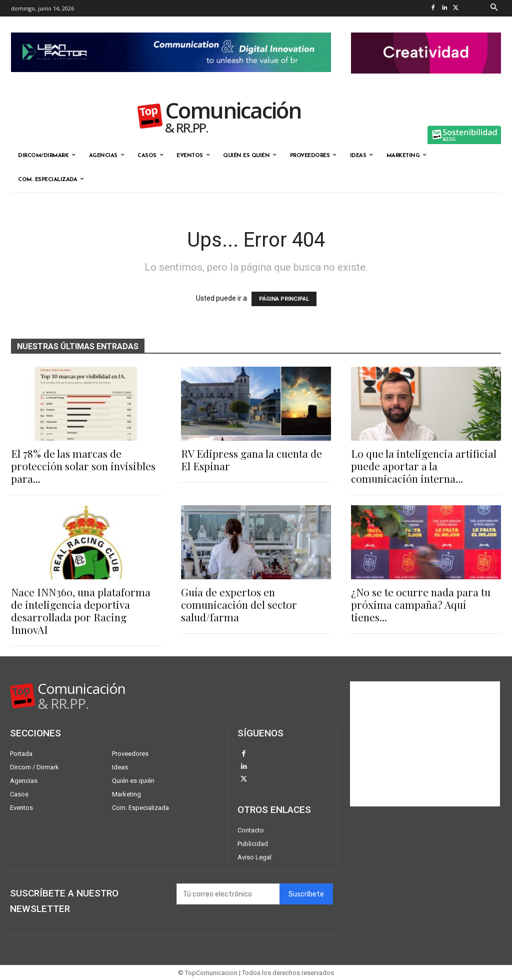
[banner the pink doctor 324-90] (426, 82)
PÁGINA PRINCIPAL (284, 299)
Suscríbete (306, 894)
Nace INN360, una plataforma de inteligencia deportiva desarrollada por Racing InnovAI (81, 611)
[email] (228, 894)
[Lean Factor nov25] (171, 80)
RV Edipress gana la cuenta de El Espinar (251, 459)
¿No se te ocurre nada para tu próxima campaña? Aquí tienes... (421, 604)
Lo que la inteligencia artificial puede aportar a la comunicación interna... (424, 466)
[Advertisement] (425, 744)
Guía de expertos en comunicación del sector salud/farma (239, 604)
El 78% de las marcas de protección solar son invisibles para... (83, 466)
